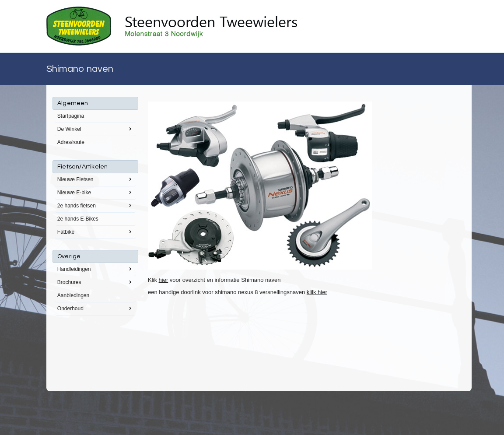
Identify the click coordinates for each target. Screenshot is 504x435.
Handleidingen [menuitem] (95, 269)
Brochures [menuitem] (95, 282)
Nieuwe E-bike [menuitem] (95, 192)
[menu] (95, 206)
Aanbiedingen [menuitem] (73, 295)
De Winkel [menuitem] (95, 129)
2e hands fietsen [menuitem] (95, 205)
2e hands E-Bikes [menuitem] (78, 219)
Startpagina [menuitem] (71, 116)
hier (164, 280)
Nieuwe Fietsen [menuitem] (95, 179)
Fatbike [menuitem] (95, 232)
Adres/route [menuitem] (71, 142)
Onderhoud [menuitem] (95, 308)
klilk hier (317, 292)
